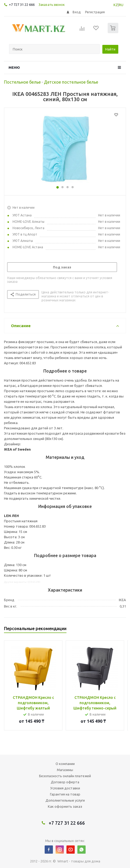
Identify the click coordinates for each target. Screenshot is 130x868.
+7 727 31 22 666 (22, 5)
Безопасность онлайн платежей (65, 776)
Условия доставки (65, 788)
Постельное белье (22, 82)
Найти (110, 49)
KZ (116, 5)
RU (121, 5)
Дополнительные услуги (65, 800)
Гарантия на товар (65, 794)
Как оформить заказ (65, 806)
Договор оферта (65, 782)
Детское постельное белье (71, 82)
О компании (65, 764)
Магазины (65, 770)
